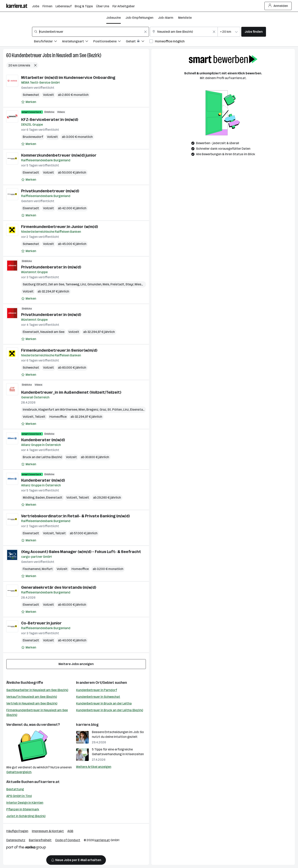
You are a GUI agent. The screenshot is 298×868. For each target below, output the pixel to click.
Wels (106, 284)
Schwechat (31, 95)
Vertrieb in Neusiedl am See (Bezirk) (32, 703)
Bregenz (92, 410)
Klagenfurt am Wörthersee (58, 410)
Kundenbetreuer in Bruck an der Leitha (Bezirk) (110, 710)
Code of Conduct (68, 840)
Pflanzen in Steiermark (23, 809)
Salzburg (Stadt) (35, 284)
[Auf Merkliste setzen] (29, 102)
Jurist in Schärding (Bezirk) (26, 816)
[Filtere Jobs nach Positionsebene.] (110, 42)
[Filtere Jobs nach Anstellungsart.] (78, 42)
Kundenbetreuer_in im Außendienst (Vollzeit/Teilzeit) (71, 392)
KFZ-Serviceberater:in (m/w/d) (50, 120)
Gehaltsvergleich (19, 772)
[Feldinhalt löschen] (145, 32)
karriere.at (50, 782)
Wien (82, 410)
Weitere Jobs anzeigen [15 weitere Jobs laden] (76, 664)
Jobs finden (254, 32)
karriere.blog (87, 725)
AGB (70, 831)
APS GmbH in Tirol (19, 796)
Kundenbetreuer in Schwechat (98, 697)
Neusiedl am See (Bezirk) (79, 55)
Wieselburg (143, 284)
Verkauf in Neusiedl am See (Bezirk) (32, 697)
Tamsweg (72, 284)
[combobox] (91, 32)
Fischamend (32, 569)
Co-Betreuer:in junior (41, 623)
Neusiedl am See (52, 332)
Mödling (29, 498)
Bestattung (15, 789)
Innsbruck (30, 410)
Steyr (129, 284)
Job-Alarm (166, 18)
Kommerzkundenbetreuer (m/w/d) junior (59, 155)
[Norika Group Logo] (26, 848)
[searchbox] (91, 32)
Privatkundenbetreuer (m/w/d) (50, 191)
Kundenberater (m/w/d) (43, 440)
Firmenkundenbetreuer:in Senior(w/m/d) (59, 350)
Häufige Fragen (17, 831)
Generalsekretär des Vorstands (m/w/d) (59, 587)
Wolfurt (47, 569)
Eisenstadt (31, 172)
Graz (103, 410)
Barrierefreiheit (40, 840)
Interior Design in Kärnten (25, 803)
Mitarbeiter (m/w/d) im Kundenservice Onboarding (68, 78)
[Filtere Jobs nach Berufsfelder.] (48, 42)
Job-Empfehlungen (139, 18)
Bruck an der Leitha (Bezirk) (42, 457)
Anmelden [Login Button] (278, 6)
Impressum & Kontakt (48, 831)
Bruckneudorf (33, 137)
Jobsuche (114, 18)
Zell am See (56, 284)
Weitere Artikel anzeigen (94, 767)
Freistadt (117, 284)
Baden (40, 498)
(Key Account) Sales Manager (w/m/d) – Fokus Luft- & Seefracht (81, 552)
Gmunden (94, 284)
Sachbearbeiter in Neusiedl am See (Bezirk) (37, 690)
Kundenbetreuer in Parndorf (97, 690)
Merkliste (185, 18)
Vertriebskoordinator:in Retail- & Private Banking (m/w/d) (75, 516)
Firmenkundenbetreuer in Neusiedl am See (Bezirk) (37, 712)
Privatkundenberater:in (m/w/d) (51, 267)
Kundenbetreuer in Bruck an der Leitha (104, 703)
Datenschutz (16, 840)
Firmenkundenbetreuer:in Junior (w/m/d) (59, 227)
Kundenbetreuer (27, 55)
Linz (83, 284)
